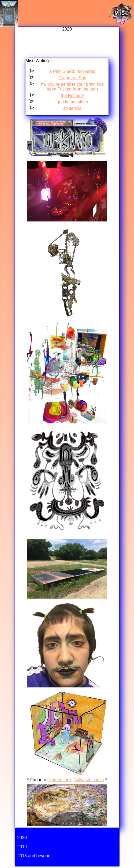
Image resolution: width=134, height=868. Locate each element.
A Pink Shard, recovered (72, 71)
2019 (22, 847)
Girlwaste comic (89, 780)
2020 (22, 838)
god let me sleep (72, 102)
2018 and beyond (34, 856)
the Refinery (72, 95)
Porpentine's (60, 780)
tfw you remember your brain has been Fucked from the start (72, 87)
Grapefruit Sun (72, 78)
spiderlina (72, 108)
